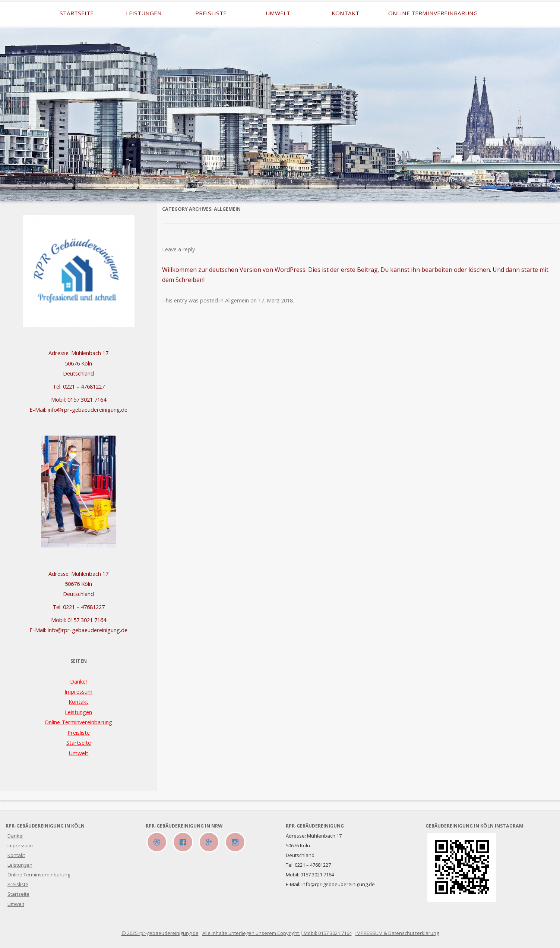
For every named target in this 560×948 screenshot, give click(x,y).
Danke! (78, 681)
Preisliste (211, 13)
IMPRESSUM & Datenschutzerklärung (397, 933)
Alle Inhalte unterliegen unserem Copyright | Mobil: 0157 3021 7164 (277, 933)
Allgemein (237, 300)
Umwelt (278, 13)
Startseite (77, 13)
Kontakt (345, 13)
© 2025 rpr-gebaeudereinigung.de (160, 933)
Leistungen (144, 13)
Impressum (78, 691)
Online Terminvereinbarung (433, 13)
